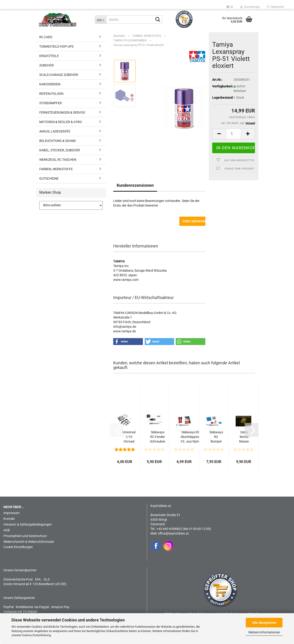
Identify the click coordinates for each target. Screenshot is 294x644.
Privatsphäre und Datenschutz (25, 536)
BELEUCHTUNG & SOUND (58, 141)
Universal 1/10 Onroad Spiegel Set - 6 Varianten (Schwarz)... (129, 437)
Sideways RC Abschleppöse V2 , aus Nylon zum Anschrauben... (191, 437)
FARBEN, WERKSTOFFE (56, 169)
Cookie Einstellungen (18, 547)
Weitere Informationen (264, 632)
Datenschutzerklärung (36, 635)
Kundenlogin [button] (250, 7)
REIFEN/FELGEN (51, 94)
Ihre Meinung (194, 221)
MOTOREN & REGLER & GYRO (61, 122)
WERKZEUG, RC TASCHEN (58, 160)
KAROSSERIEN (50, 84)
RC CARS (46, 37)
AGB (7, 530)
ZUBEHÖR (47, 65)
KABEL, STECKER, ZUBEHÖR (60, 150)
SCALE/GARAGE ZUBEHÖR (59, 75)
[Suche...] (100, 20)
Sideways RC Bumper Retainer (216, 437)
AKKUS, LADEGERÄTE (55, 131)
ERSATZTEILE (49, 56)
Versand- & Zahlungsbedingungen (28, 524)
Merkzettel (275, 7)
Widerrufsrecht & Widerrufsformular (29, 542)
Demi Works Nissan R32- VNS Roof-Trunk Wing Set (244, 437)
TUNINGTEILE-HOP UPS (56, 46)
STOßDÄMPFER (51, 103)
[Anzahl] (234, 134)
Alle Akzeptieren (264, 623)
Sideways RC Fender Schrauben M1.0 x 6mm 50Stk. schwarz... (158, 437)
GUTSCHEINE (49, 178)
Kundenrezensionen (135, 185)
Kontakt (9, 519)
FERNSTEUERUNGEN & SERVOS (62, 112)
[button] (230, 7)
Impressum (11, 513)
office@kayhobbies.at (173, 533)
